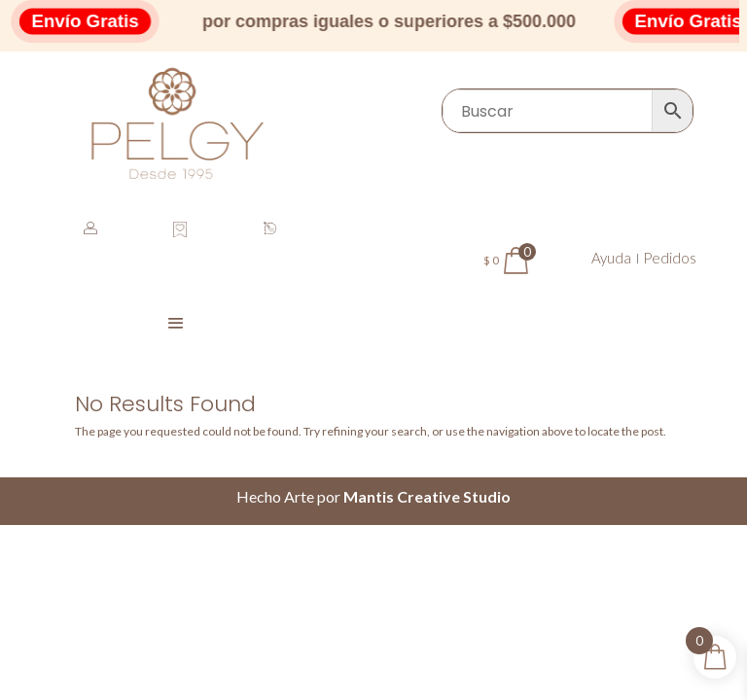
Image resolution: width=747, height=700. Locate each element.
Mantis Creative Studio (427, 496)
